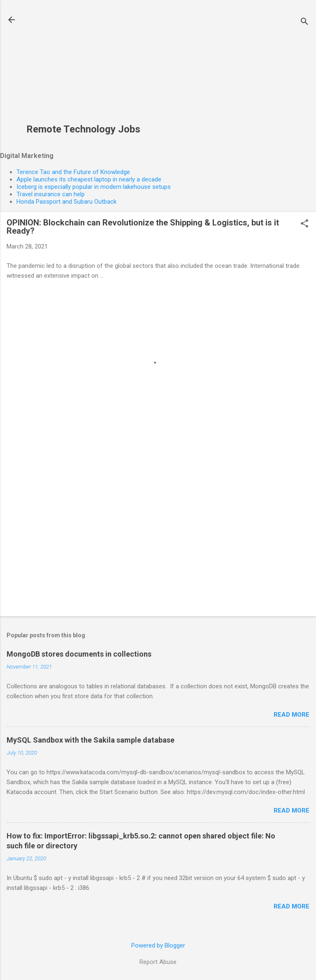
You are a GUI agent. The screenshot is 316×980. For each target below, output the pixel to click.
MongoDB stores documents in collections (79, 654)
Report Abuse (158, 962)
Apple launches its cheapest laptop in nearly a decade (89, 179)
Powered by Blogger (158, 945)
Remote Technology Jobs (83, 129)
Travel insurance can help (51, 194)
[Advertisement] (83, 66)
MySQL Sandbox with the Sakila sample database (91, 740)
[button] (304, 224)
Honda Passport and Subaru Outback (66, 202)
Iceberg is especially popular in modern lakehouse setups (94, 187)
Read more (292, 715)
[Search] (304, 22)
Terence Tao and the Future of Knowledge (73, 172)
